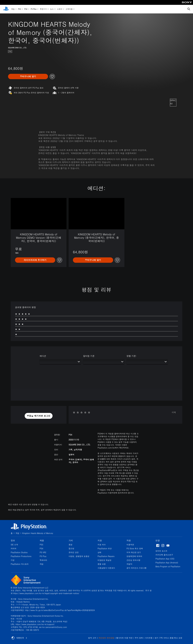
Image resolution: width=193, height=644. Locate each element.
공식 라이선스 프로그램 (137, 568)
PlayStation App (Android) (167, 563)
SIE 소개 (14, 545)
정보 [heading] (13, 540)
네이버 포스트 (161, 551)
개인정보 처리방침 (106, 638)
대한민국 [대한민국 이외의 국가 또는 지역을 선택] (19, 638)
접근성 (71, 548)
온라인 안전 (74, 552)
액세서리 (43, 560)
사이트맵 (149, 638)
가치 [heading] (71, 540)
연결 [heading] (158, 540)
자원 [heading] (129, 540)
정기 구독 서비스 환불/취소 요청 (168, 638)
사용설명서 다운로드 (106, 568)
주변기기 (43, 9)
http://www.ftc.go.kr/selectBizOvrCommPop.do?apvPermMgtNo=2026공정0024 (60, 610)
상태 (99, 552)
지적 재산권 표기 (134, 552)
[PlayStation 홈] (6, 9)
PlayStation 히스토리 (20, 564)
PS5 (19, 9)
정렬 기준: (132, 356)
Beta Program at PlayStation (168, 566)
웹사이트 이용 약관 (124, 638)
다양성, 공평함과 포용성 (79, 556)
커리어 (14, 548)
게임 (13, 9)
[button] (39, 416)
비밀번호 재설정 (104, 560)
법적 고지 (92, 638)
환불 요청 (102, 564)
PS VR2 (43, 552)
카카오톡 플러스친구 (164, 555)
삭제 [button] (174, 412)
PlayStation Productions (21, 556)
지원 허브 (102, 545)
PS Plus (34, 9)
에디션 (43, 356)
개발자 (129, 564)
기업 (13, 560)
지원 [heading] (100, 540)
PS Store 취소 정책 (135, 548)
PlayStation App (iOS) (165, 559)
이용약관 (130, 545)
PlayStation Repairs (106, 556)
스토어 (60, 9)
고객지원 (69, 9)
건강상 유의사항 (133, 560)
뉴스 (52, 9)
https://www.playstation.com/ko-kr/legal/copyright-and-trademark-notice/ (46, 593)
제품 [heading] (42, 540)
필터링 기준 (89, 356)
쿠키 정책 (139, 638)
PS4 (26, 9)
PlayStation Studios (19, 552)
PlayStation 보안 (105, 548)
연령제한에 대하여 (134, 556)
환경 (70, 545)
